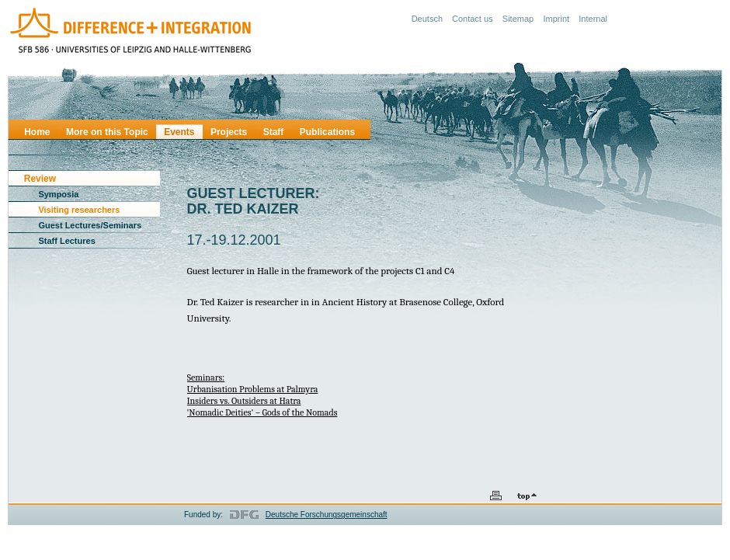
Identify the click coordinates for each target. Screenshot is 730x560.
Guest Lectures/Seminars (90, 225)
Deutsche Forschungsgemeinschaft (327, 515)
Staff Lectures (66, 241)
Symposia (58, 194)
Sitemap (518, 19)
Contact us (473, 19)
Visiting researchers (79, 210)
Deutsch (427, 19)
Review (40, 179)
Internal (593, 19)
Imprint (556, 19)
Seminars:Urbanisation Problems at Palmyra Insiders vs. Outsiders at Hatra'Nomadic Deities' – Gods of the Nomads (262, 395)
